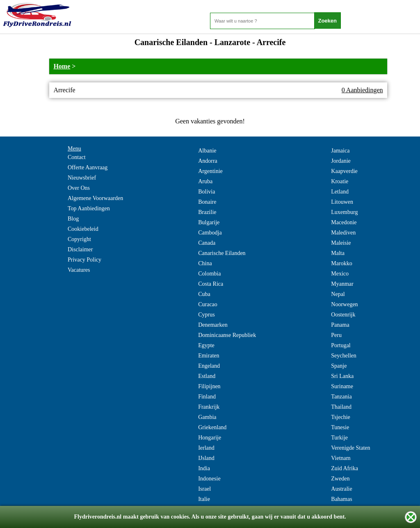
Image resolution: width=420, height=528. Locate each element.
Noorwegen (344, 304)
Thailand (341, 407)
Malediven (343, 233)
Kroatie (340, 181)
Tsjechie (340, 417)
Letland (340, 192)
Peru (336, 335)
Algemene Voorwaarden (95, 198)
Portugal (341, 345)
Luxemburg (344, 212)
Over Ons (79, 188)
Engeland (209, 366)
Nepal (338, 294)
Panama (340, 325)
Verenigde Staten (350, 448)
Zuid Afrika (345, 468)
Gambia (207, 417)
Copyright (79, 239)
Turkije (339, 438)
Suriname (342, 386)
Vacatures (79, 270)
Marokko (341, 263)
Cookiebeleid (83, 229)
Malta (338, 253)
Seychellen (344, 356)
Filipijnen (209, 386)
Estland (207, 376)
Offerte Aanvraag (88, 167)
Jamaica (340, 151)
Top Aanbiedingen (89, 208)
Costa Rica (211, 284)
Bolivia (207, 192)
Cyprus (206, 315)
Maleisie (341, 243)
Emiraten (209, 356)
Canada (207, 243)
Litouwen (342, 202)
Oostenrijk (343, 315)
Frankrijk (209, 407)
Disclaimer (80, 249)
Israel (204, 489)
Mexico (340, 274)
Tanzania (341, 397)
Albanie (207, 151)
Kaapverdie (344, 171)
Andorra (208, 161)
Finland (207, 397)
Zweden (340, 479)
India (204, 468)
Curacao (208, 304)
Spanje (339, 366)
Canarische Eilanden (222, 253)
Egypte (206, 345)
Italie (204, 499)
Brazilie (207, 212)
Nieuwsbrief (82, 178)
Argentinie (210, 171)
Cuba (204, 294)
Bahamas (341, 499)
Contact (77, 157)
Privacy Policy (84, 260)
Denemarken (213, 325)
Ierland (206, 448)
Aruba (205, 181)
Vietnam (341, 458)
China (205, 263)
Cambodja (210, 233)
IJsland (206, 458)
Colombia (209, 274)
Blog (73, 219)
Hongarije (210, 438)
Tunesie (340, 427)
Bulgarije (209, 222)
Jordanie (341, 161)
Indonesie (209, 479)
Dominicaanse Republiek (227, 335)
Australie (341, 489)
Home (62, 66)
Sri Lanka (342, 376)
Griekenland (212, 427)
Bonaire (207, 202)
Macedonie (344, 222)
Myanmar (342, 284)
